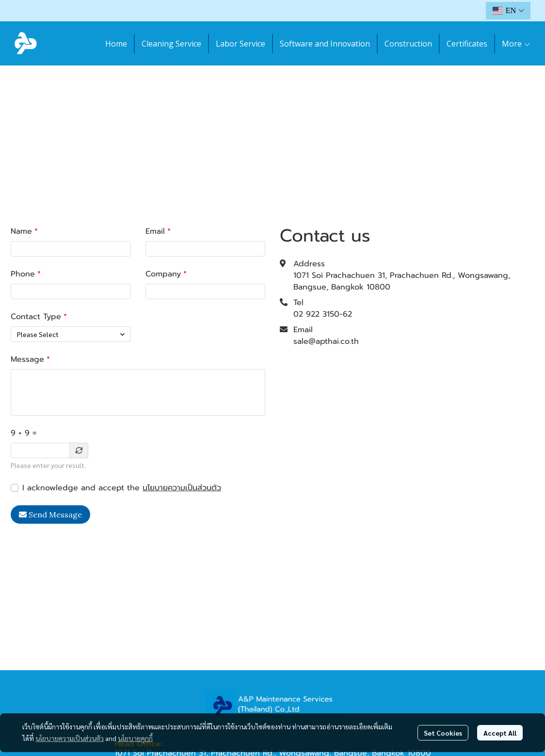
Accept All (500, 733)
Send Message (50, 515)
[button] (508, 11)
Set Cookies (443, 733)
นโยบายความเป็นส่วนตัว (182, 488)
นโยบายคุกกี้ (135, 738)
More (516, 44)
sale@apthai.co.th (326, 341)
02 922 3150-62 (323, 314)
